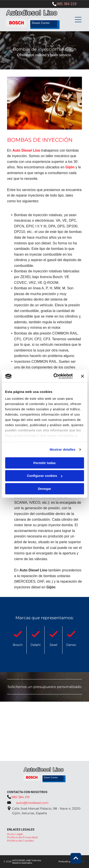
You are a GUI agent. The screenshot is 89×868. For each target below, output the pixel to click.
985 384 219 (67, 4)
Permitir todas (44, 463)
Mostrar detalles (63, 450)
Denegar (44, 489)
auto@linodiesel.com (32, 803)
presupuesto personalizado (57, 687)
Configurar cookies (45, 476)
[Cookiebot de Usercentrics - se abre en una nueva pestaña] (55, 376)
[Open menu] (78, 20)
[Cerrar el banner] (82, 376)
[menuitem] (17, 834)
